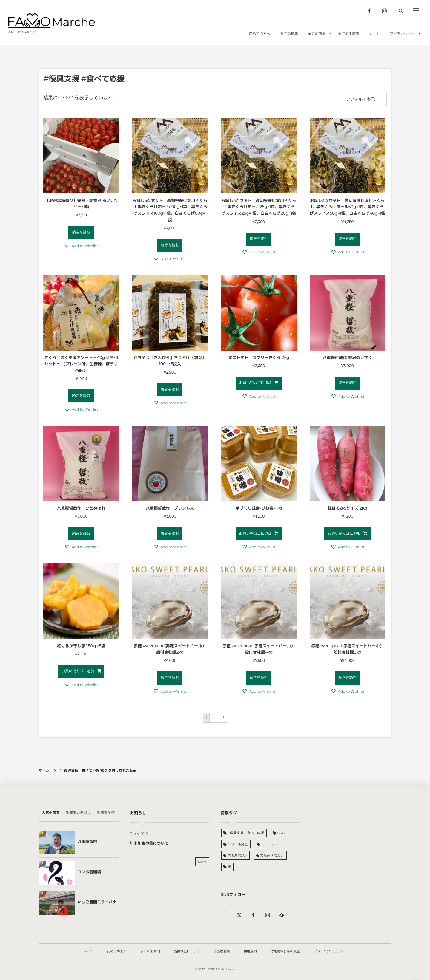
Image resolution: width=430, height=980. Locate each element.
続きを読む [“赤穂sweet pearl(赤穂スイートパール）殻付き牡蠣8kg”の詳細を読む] (347, 678)
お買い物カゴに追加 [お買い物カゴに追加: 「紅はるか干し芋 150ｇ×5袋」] (78, 671)
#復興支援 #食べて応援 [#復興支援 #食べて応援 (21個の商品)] (246, 833)
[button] (81, 246)
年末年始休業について (149, 843)
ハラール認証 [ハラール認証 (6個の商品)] (238, 844)
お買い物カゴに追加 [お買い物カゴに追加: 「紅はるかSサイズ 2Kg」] (344, 534)
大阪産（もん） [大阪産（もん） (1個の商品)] (272, 855)
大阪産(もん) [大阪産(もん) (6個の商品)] (237, 855)
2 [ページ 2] (213, 717)
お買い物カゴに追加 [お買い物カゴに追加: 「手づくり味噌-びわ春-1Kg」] (255, 534)
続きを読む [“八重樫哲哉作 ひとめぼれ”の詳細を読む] (81, 534)
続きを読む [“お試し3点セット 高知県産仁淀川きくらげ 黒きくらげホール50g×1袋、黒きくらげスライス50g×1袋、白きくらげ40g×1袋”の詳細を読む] (347, 239)
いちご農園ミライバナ (97, 902)
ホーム (44, 771)
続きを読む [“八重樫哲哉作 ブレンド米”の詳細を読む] (170, 534)
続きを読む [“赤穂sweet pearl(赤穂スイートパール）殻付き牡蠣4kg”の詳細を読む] (259, 678)
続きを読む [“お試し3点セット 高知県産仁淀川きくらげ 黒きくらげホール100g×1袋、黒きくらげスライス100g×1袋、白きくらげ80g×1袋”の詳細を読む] (170, 245)
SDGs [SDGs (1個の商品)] (282, 833)
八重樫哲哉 (87, 842)
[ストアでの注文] (365, 100)
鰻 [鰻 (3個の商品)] (229, 867)
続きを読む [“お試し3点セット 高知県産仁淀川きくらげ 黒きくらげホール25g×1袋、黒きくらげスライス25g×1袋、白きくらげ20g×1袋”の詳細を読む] (259, 239)
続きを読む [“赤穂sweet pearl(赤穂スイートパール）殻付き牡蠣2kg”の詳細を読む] (170, 678)
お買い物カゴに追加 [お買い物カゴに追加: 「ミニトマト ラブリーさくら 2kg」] (255, 383)
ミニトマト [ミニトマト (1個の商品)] (270, 844)
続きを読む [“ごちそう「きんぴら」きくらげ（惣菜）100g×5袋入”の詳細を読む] (170, 390)
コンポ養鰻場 (89, 872)
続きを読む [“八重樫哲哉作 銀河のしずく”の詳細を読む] (347, 383)
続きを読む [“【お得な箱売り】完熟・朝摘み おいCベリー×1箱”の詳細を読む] (81, 232)
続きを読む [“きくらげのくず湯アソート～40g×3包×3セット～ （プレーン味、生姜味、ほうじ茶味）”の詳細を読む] (81, 396)
